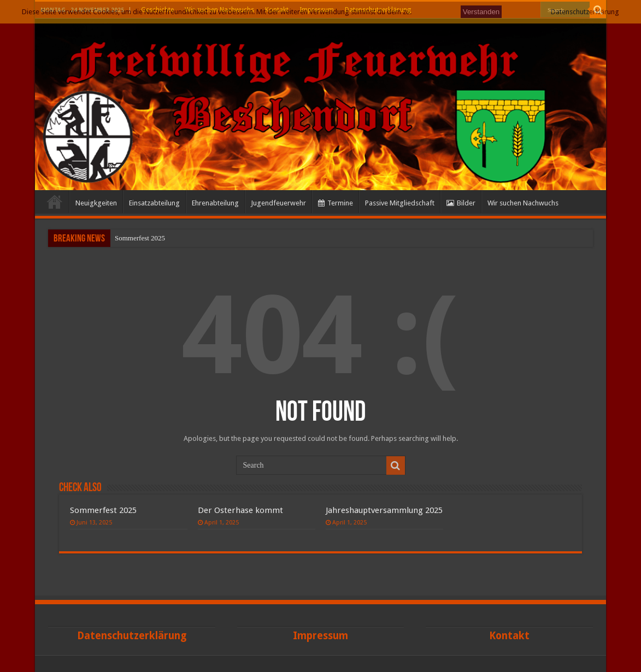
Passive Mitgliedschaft (400, 203)
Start (55, 202)
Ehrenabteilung (215, 203)
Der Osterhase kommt (240, 510)
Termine (336, 203)
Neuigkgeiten (96, 203)
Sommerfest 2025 (140, 238)
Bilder (461, 203)
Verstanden (481, 12)
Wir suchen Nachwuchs (523, 203)
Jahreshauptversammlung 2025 (384, 510)
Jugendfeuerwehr (278, 203)
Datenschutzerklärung (585, 12)
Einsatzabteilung (154, 203)
